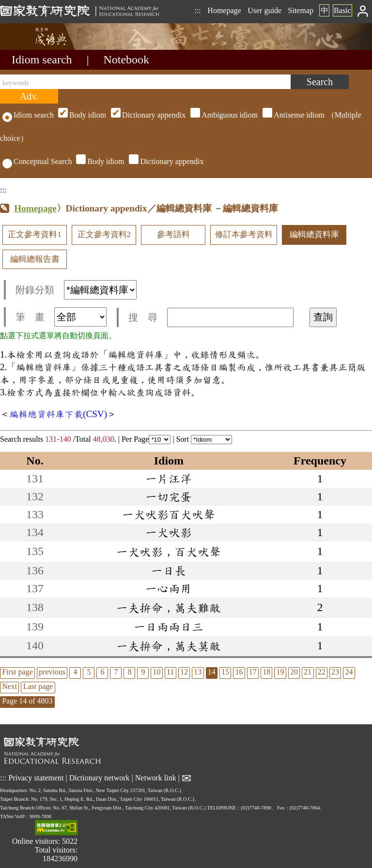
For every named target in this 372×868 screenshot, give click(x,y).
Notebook (126, 60)
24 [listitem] (349, 672)
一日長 (169, 570)
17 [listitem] (253, 672)
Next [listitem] (9, 686)
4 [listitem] (75, 672)
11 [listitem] (170, 672)
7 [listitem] (116, 672)
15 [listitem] (225, 672)
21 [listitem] (308, 672)
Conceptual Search (37, 161)
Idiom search (42, 60)
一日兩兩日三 (169, 627)
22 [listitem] (322, 672)
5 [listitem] (89, 672)
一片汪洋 (169, 479)
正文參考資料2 (104, 234)
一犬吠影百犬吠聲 (169, 514)
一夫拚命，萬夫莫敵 (169, 646)
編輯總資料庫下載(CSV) (58, 414)
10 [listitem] (157, 672)
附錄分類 (76, 290)
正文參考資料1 (34, 234)
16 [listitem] (239, 672)
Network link (156, 777)
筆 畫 (61, 317)
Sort (204, 439)
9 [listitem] (143, 672)
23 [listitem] (335, 672)
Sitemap (301, 10)
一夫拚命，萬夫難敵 (169, 608)
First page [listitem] (17, 672)
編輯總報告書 (35, 259)
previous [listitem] (52, 672)
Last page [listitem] (38, 686)
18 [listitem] (266, 672)
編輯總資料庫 (314, 234)
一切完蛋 (169, 496)
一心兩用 (169, 588)
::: (197, 10)
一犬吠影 (169, 532)
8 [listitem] (129, 672)
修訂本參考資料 (244, 234)
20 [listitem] (294, 672)
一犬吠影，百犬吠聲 (169, 552)
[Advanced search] (29, 96)
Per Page (146, 439)
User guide (264, 10)
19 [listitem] (280, 672)
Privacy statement (36, 777)
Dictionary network (100, 777)
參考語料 (173, 234)
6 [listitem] (102, 672)
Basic (342, 10)
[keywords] (145, 82)
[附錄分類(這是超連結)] (100, 290)
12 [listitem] (184, 672)
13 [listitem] (198, 672)
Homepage (224, 10)
